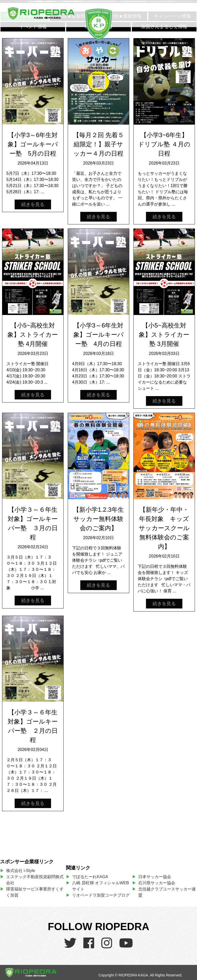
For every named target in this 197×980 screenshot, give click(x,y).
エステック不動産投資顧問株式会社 (35, 880)
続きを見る (33, 204)
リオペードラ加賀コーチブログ (101, 895)
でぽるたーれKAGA (90, 877)
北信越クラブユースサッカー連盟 (167, 892)
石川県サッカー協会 (157, 883)
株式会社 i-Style (21, 871)
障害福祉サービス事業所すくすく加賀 (35, 892)
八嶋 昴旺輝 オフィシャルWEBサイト (100, 886)
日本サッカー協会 (155, 877)
